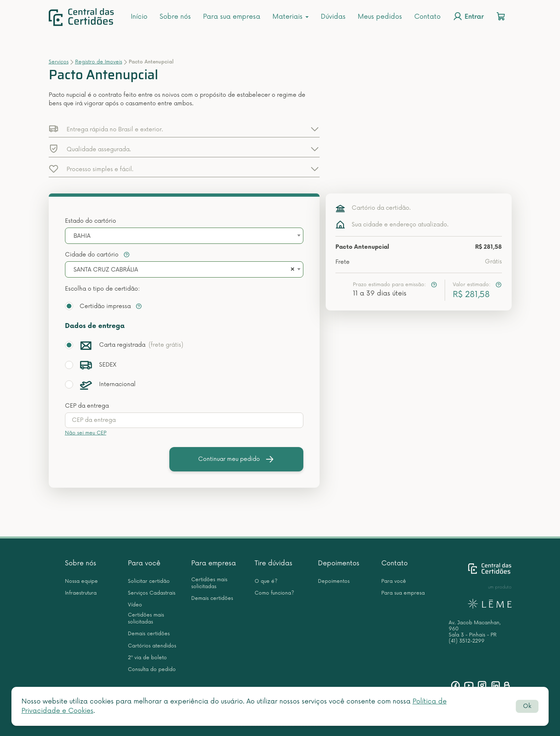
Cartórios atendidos (152, 646)
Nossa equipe (81, 581)
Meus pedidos (380, 17)
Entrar (468, 16)
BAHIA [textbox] (82, 236)
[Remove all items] (291, 270)
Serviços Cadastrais (152, 593)
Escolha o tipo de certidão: (102, 289)
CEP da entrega (87, 406)
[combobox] (184, 236)
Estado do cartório (91, 221)
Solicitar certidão (149, 581)
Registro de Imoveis (99, 62)
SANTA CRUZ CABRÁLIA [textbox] (106, 270)
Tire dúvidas (274, 563)
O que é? (266, 581)
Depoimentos (339, 563)
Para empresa (214, 563)
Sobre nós (175, 17)
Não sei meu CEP (86, 433)
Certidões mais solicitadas (146, 619)
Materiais (291, 17)
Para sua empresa (232, 17)
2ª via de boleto (147, 658)
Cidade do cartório (97, 255)
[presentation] (184, 420)
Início (139, 17)
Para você (144, 563)
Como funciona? (274, 593)
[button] (184, 129)
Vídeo (135, 605)
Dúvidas (333, 17)
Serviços (59, 62)
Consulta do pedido (152, 670)
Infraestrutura (81, 593)
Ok (527, 706)
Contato (427, 17)
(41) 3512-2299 (467, 641)
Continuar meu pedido (236, 459)
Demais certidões (149, 634)
